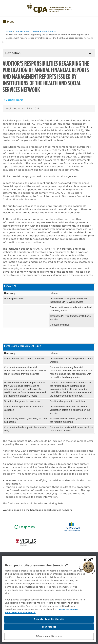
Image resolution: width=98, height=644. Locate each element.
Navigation (13, 53)
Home (9, 31)
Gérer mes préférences (49, 636)
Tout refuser (49, 627)
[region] (49, 599)
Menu (9, 22)
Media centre (22, 31)
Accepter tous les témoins (49, 619)
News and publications (45, 31)
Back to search (13, 100)
